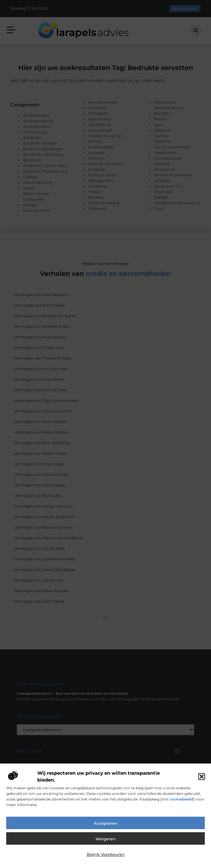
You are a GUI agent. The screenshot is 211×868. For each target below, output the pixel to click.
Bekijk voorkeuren (106, 854)
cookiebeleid (181, 799)
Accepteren (106, 823)
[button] (202, 777)
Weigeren (105, 839)
